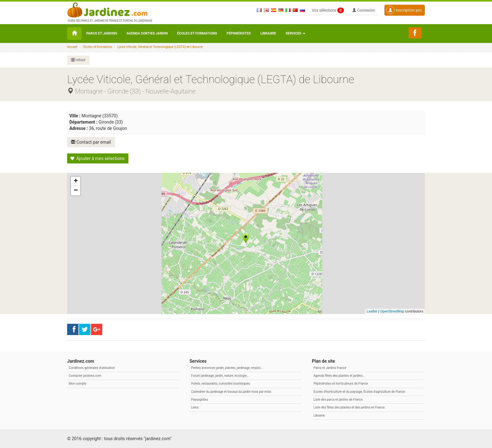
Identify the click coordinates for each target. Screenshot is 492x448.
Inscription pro (404, 10)
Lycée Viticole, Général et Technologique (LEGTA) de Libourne (160, 47)
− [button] (76, 191)
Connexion (364, 10)
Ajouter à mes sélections (97, 158)
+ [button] (76, 181)
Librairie (268, 33)
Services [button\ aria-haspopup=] (295, 33)
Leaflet (372, 311)
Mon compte (78, 384)
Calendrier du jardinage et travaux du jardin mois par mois (231, 392)
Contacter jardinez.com (85, 376)
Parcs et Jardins (102, 33)
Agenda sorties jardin (147, 33)
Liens (195, 407)
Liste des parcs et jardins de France (338, 400)
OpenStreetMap (392, 311)
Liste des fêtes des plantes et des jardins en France (349, 407)
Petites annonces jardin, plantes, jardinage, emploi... (227, 368)
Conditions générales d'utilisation (92, 368)
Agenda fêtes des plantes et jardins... (339, 376)
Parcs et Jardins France (330, 368)
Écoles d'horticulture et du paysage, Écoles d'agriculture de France (359, 392)
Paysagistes (200, 400)
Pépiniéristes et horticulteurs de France (341, 384)
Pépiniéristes (239, 33)
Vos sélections (328, 10)
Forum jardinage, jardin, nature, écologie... (220, 376)
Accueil (72, 47)
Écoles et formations (197, 33)
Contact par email (91, 142)
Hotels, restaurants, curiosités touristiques (220, 384)
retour (78, 60)
